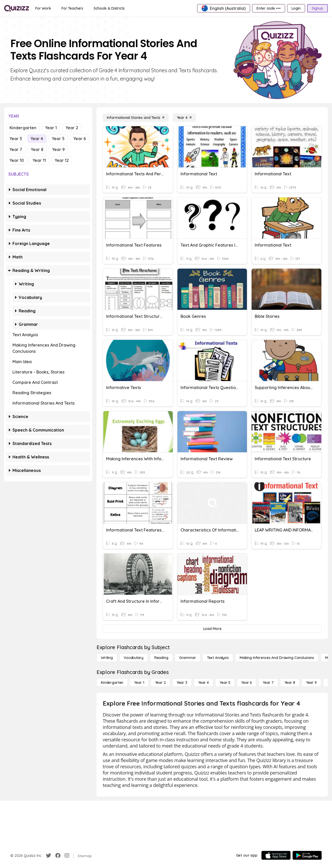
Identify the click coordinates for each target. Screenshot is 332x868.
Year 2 (72, 128)
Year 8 (37, 149)
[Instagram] (67, 856)
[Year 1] (139, 683)
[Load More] (212, 629)
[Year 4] (184, 118)
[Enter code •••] (268, 8)
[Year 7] (268, 683)
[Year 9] (311, 683)
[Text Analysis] (218, 658)
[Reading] (161, 658)
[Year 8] (290, 683)
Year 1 (51, 128)
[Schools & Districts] (109, 8)
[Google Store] (307, 855)
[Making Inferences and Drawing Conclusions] (277, 658)
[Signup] (317, 8)
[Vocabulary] (134, 658)
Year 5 (58, 139)
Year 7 (16, 149)
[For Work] (43, 8)
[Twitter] (49, 856)
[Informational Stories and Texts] (136, 118)
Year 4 (37, 139)
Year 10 (17, 160)
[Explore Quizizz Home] (17, 8)
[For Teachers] (72, 8)
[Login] (296, 8)
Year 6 (80, 139)
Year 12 (62, 160)
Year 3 (16, 139)
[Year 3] (182, 683)
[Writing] (107, 658)
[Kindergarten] (112, 683)
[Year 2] (160, 683)
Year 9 (58, 149)
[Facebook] (58, 856)
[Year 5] (225, 683)
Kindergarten (23, 128)
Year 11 (39, 160)
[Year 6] (247, 683)
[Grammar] (188, 658)
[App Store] (276, 855)
